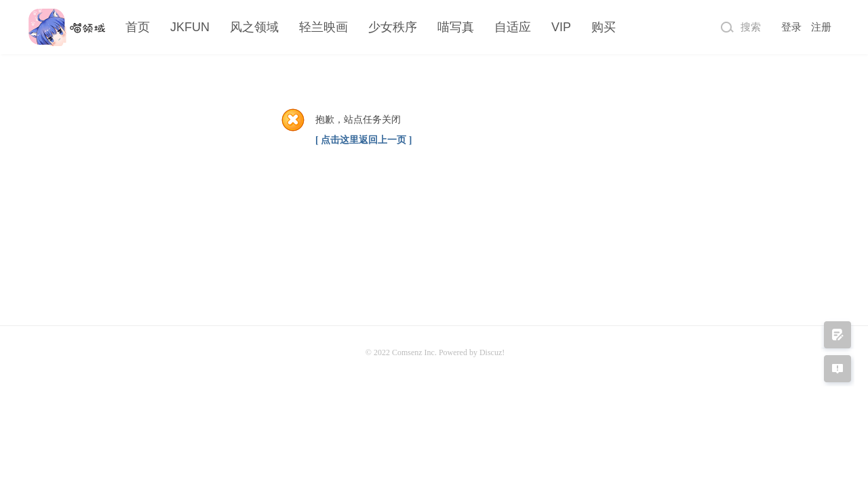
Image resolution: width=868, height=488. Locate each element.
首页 (138, 27)
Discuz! (492, 352)
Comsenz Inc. (415, 352)
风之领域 (254, 27)
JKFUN (190, 27)
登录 (791, 27)
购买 (604, 27)
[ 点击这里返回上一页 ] (363, 140)
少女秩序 (393, 27)
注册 (821, 27)
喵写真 (456, 27)
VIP (561, 27)
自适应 (513, 27)
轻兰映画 (323, 27)
